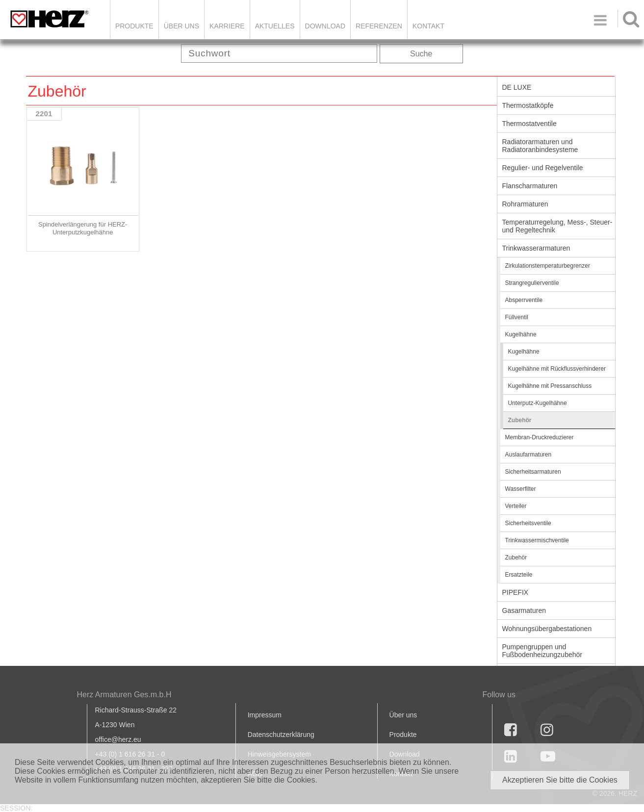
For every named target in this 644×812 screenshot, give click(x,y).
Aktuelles (275, 26)
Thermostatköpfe (528, 105)
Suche (421, 54)
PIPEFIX (515, 592)
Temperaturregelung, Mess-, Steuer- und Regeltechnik (557, 226)
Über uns (403, 715)
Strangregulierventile (532, 283)
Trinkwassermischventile (537, 540)
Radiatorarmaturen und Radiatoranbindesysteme (540, 146)
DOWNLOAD (325, 26)
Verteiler (516, 506)
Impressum (265, 715)
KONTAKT (428, 26)
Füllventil (517, 317)
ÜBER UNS (181, 26)
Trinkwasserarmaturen (536, 248)
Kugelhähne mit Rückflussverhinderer (557, 369)
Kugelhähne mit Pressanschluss (550, 386)
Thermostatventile (529, 124)
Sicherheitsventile (528, 523)
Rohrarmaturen (525, 204)
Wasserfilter (521, 489)
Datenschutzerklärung (281, 735)
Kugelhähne (521, 334)
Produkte (134, 26)
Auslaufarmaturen (528, 455)
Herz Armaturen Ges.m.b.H (124, 695)
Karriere (227, 26)
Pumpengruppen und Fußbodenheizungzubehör (542, 651)
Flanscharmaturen (530, 186)
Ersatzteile (519, 575)
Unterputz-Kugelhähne (538, 403)
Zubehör (520, 420)
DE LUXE (517, 87)
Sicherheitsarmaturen (533, 472)
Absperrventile (524, 300)
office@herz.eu (118, 739)
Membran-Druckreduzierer (540, 437)
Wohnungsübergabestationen (547, 629)
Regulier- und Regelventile (543, 168)
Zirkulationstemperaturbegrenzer (548, 266)
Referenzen (379, 26)
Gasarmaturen (524, 610)
